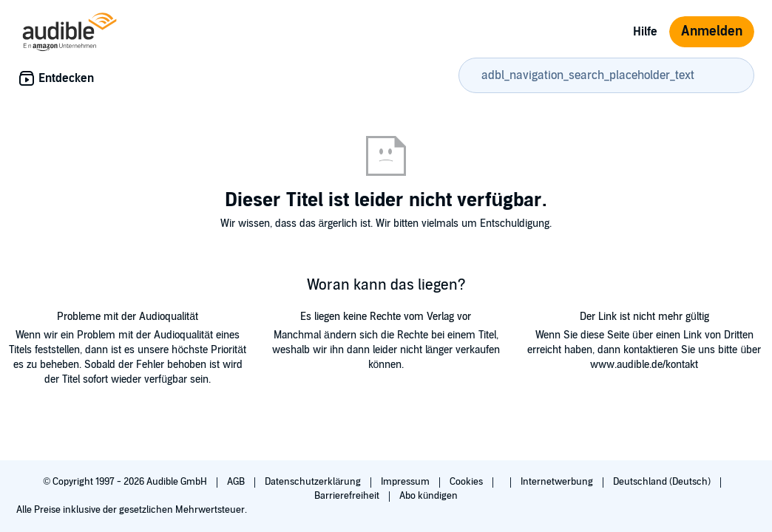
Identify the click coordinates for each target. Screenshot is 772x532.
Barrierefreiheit (348, 496)
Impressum (406, 482)
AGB (237, 482)
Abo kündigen (429, 496)
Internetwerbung (558, 482)
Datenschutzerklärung (314, 482)
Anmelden (712, 31)
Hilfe (645, 32)
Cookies (467, 482)
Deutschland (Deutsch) (663, 482)
